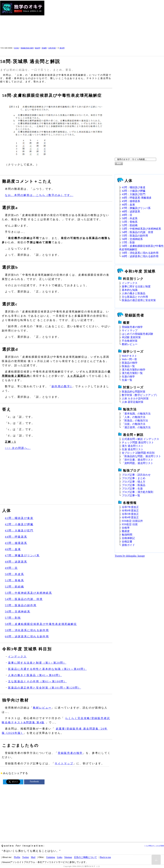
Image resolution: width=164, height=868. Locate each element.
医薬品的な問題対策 (134, 392)
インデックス (17, 656)
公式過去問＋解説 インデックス (140, 439)
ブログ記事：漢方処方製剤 (137, 492)
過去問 (37, 48)
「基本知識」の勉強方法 (136, 414)
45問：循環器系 (16, 543)
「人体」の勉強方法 (134, 417)
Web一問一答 (129, 359)
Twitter (25, 857)
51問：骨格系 (14, 580)
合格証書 (127, 542)
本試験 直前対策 (131, 337)
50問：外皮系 (14, 574)
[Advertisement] (97, 24)
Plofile (17, 857)
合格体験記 (128, 538)
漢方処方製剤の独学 (134, 370)
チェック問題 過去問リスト (138, 442)
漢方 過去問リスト (133, 446)
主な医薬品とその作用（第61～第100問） (37, 681)
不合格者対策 (130, 341)
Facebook (34, 781)
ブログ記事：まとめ (134, 478)
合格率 (126, 528)
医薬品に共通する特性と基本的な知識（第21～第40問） (47, 669)
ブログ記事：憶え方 (134, 482)
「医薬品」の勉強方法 (135, 420)
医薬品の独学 (130, 363)
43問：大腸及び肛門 (19, 531)
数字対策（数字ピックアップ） (140, 395)
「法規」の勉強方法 (134, 424)
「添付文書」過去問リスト (137, 460)
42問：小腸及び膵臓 (19, 524)
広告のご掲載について (85, 857)
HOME (16, 48)
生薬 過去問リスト (133, 449)
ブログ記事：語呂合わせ (136, 475)
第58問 (62, 48)
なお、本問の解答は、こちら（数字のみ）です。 (39, 195)
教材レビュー (42, 708)
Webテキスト (129, 356)
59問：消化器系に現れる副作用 (27, 630)
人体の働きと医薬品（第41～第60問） (35, 675)
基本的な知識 (130, 290)
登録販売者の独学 (27, 48)
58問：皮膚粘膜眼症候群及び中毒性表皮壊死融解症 (41, 624)
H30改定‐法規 (130, 524)
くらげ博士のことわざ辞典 (154, 846)
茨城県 (44, 48)
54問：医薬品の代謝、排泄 (24, 599)
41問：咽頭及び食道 (19, 518)
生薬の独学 (128, 377)
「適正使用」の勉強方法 (136, 427)
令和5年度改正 (130, 514)
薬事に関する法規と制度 (136, 286)
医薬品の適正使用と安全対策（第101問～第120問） (45, 688)
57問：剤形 (13, 618)
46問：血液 (13, 549)
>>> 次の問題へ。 (18, 448)
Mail (33, 857)
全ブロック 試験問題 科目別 (138, 453)
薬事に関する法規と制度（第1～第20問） (37, 663)
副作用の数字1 (62, 386)
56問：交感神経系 (18, 612)
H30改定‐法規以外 (132, 521)
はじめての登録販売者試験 (137, 334)
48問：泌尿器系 (16, 562)
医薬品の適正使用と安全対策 (139, 300)
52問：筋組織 (14, 587)
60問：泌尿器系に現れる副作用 (27, 636)
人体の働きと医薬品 (134, 293)
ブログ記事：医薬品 (134, 485)
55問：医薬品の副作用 (21, 605)
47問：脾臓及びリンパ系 (22, 555)
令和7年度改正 (130, 507)
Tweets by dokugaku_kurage (130, 556)
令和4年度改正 (130, 517)
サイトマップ (64, 763)
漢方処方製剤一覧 (132, 373)
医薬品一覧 (128, 366)
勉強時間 (127, 535)
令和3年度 (52, 48)
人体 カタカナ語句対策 (135, 398)
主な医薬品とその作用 (135, 297)
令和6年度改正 (130, 511)
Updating (51, 857)
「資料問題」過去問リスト (137, 463)
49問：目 (11, 568)
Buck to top (105, 857)
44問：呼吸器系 (16, 537)
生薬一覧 (127, 380)
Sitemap (68, 857)
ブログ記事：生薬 (132, 489)
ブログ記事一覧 (131, 495)
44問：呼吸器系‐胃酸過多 (137, 198)
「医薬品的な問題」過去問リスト (141, 456)
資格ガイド (128, 545)
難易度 (126, 531)
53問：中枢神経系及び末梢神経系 (28, 593)
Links (60, 857)
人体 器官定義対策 (133, 402)
